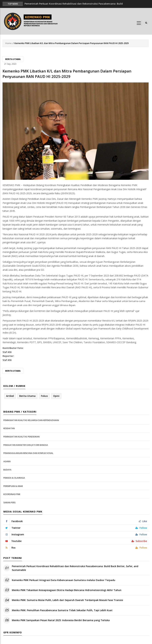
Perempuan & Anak (13, 486)
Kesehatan (9, 428)
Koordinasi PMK (12, 494)
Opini (56, 396)
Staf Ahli (7, 352)
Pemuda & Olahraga (14, 478)
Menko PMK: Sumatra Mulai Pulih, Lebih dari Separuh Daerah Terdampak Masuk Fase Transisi (67, 600)
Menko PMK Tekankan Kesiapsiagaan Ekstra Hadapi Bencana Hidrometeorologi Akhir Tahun (67, 590)
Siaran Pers (9, 503)
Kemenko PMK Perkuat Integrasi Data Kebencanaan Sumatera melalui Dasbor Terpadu (64, 580)
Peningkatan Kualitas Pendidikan (21, 437)
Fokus (44, 396)
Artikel (10, 396)
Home (8, 43)
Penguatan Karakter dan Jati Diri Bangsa (26, 445)
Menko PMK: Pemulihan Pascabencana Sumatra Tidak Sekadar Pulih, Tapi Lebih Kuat (62, 610)
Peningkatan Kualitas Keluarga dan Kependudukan (31, 420)
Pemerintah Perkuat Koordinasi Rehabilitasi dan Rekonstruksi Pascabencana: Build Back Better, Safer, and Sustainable (75, 568)
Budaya (7, 470)
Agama (7, 461)
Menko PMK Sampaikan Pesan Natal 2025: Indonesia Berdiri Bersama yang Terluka (61, 620)
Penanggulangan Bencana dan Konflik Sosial (28, 453)
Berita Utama (13, 59)
